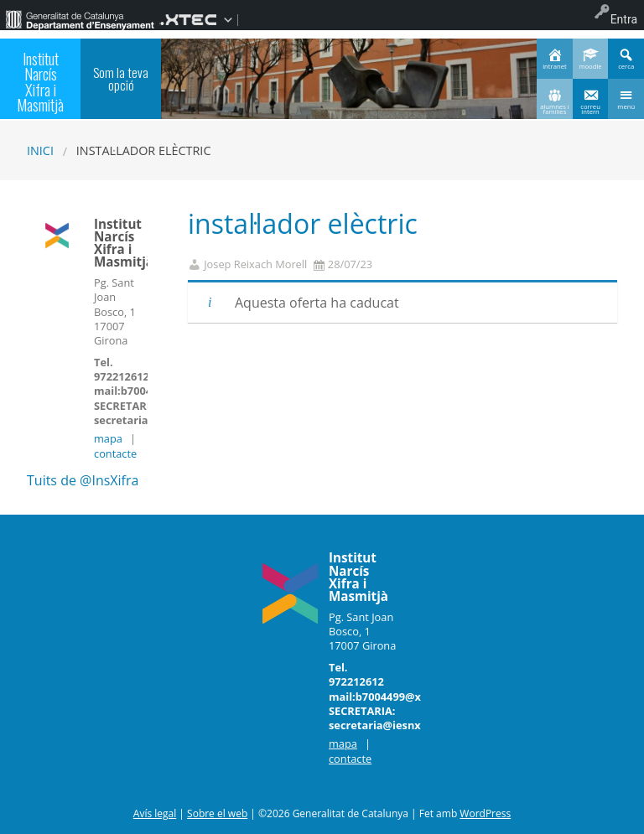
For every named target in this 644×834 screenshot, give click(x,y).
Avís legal (155, 813)
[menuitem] (80, 19)
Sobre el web (217, 813)
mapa (108, 438)
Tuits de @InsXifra (83, 480)
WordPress (485, 813)
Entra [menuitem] (624, 19)
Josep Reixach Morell (255, 264)
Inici (40, 150)
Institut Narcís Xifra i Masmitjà (40, 81)
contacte (115, 453)
